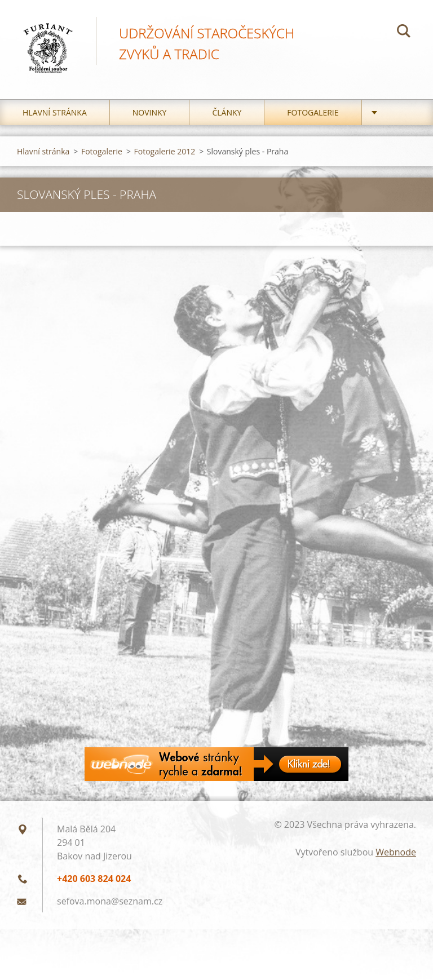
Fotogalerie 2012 (165, 151)
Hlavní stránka (55, 112)
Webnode (396, 852)
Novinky (150, 112)
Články (227, 112)
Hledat (404, 33)
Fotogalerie (313, 112)
